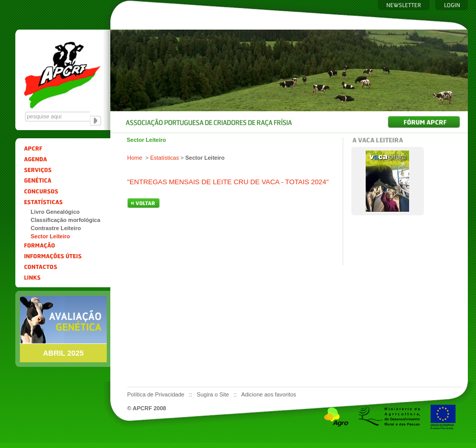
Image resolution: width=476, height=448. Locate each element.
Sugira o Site (213, 394)
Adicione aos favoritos (269, 394)
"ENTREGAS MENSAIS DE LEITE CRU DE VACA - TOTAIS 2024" (228, 182)
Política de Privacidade (157, 394)
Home (135, 158)
